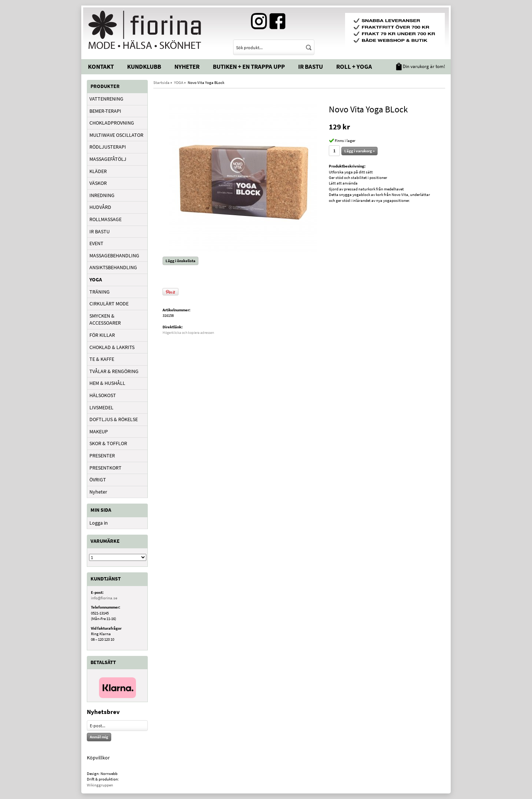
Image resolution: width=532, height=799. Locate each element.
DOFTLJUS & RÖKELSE (114, 419)
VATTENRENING (106, 99)
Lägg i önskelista (180, 261)
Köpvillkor (98, 758)
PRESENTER (102, 456)
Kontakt (101, 67)
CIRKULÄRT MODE (109, 304)
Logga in (99, 523)
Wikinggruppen (100, 785)
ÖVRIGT (98, 480)
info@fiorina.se (104, 598)
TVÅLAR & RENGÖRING (114, 371)
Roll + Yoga (354, 67)
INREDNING (102, 195)
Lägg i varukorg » (359, 151)
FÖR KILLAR (102, 335)
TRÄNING (100, 292)
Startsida (161, 82)
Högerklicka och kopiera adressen (188, 333)
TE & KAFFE (102, 359)
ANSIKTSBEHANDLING (113, 267)
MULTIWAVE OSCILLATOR (116, 135)
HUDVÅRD (100, 207)
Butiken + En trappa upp (249, 67)
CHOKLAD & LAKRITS (112, 347)
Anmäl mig (99, 737)
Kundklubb (144, 67)
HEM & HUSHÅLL (107, 383)
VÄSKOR (98, 183)
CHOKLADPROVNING (112, 123)
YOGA (96, 280)
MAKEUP (99, 431)
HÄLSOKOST (103, 395)
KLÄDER (98, 171)
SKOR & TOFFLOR (108, 443)
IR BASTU (100, 231)
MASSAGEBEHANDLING (114, 255)
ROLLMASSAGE (105, 219)
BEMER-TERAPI (105, 111)
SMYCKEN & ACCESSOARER (105, 319)
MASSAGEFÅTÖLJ (108, 159)
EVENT (96, 243)
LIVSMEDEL (101, 407)
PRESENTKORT (105, 468)
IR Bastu (311, 67)
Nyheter (187, 67)
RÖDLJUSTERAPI (108, 147)
